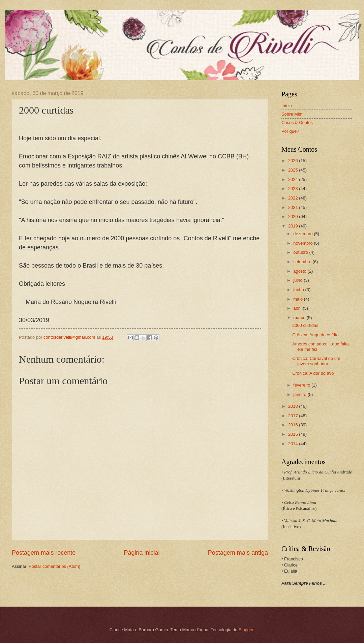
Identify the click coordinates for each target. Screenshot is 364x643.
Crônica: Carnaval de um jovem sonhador (316, 361)
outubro (301, 252)
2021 (294, 207)
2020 (294, 217)
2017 (294, 416)
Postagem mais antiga (238, 553)
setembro (303, 262)
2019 (294, 226)
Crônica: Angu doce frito (315, 335)
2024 (294, 179)
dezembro (304, 234)
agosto (300, 271)
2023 (294, 189)
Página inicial (142, 553)
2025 (294, 170)
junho (299, 290)
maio (298, 299)
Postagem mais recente (44, 553)
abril (298, 308)
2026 (294, 161)
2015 (294, 434)
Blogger (246, 630)
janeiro (300, 394)
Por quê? (290, 131)
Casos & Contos (297, 123)
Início (287, 106)
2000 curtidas (305, 325)
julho (298, 280)
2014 (294, 444)
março (300, 318)
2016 (294, 425)
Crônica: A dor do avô (313, 373)
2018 (294, 406)
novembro (304, 243)
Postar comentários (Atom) (54, 566)
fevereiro (302, 385)
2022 (294, 198)
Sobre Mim (292, 114)
